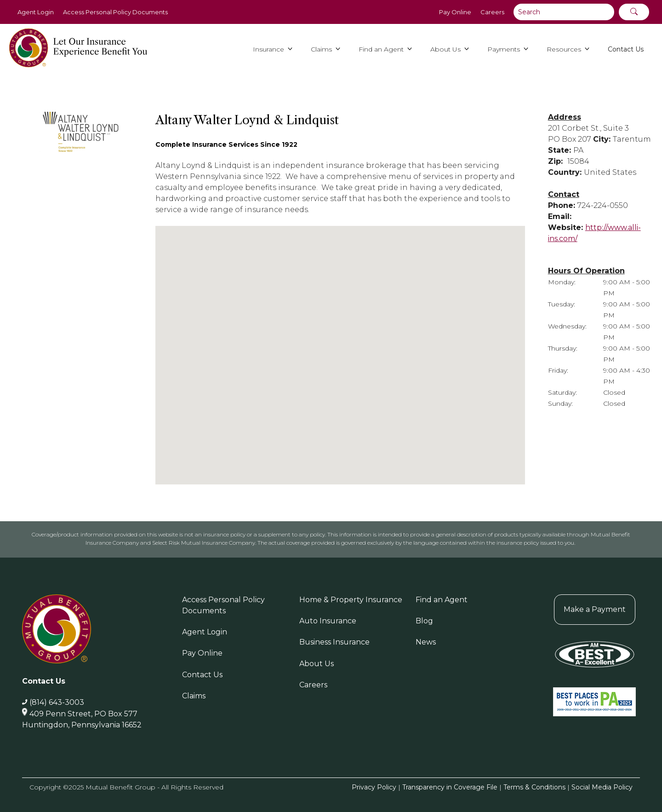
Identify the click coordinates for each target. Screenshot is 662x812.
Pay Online (455, 12)
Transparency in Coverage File (450, 787)
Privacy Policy (374, 787)
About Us (317, 664)
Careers (492, 12)
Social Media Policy (602, 787)
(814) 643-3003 (57, 702)
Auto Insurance (328, 621)
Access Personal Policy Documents (115, 12)
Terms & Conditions (534, 787)
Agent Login (36, 12)
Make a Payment (595, 609)
